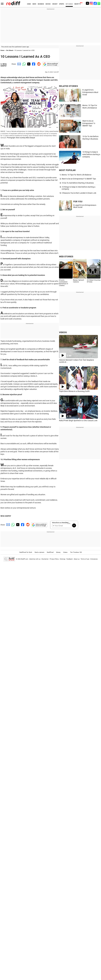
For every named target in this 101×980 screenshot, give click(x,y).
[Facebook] (95, 3)
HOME (29, 4)
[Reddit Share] (38, 64)
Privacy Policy (54, 559)
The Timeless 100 (76, 552)
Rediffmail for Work (26, 552)
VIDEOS (63, 332)
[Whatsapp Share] (24, 64)
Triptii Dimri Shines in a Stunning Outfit (74, 391)
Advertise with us (35, 559)
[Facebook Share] (33, 64)
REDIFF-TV (78, 4)
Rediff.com (25, 559)
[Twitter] (87, 3)
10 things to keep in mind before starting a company (91, 154)
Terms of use (85, 559)
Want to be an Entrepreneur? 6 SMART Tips (89, 123)
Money (58, 552)
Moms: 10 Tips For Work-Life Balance (76, 175)
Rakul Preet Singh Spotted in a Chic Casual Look (78, 420)
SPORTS (62, 4)
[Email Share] (19, 64)
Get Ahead (10, 50)
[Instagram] (91, 3)
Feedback (70, 559)
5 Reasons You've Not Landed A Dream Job (79, 193)
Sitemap (63, 559)
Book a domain (39, 552)
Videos (65, 552)
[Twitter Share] (28, 64)
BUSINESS (41, 4)
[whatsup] (99, 3)
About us (77, 559)
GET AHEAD (69, 4)
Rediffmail (50, 552)
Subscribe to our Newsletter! (60, 523)
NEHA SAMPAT (4, 65)
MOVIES (48, 4)
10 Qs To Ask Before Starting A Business (78, 183)
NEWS (34, 4)
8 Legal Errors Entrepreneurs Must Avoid (90, 92)
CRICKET (55, 4)
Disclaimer (45, 559)
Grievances (94, 559)
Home (2, 50)
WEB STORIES (66, 257)
